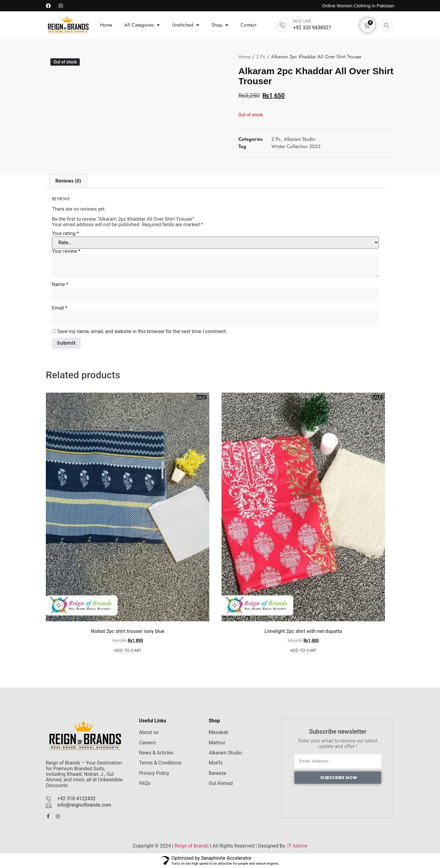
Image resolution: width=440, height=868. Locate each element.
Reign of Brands (192, 846)
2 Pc (261, 57)
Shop (220, 25)
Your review (66, 251)
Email (60, 308)
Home (106, 25)
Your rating (65, 234)
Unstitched (186, 25)
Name (60, 285)
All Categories (142, 25)
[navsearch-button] (387, 25)
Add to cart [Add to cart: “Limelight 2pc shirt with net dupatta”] (303, 651)
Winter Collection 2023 (296, 146)
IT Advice (297, 846)
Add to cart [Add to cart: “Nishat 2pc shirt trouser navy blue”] (128, 651)
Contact (248, 25)
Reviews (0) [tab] (68, 181)
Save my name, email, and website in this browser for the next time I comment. (142, 332)
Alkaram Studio (300, 139)
